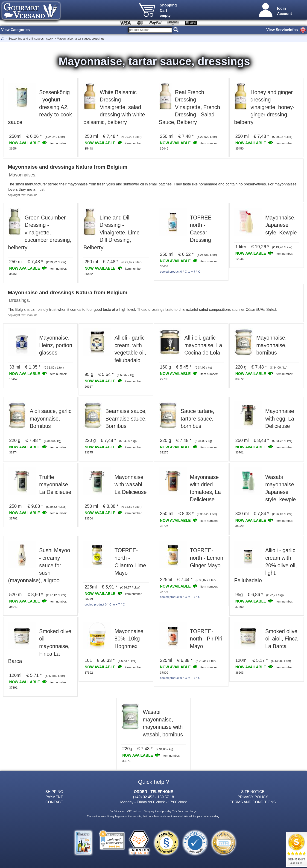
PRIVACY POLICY (253, 797)
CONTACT (54, 802)
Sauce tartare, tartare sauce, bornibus (198, 419)
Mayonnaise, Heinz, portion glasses (56, 345)
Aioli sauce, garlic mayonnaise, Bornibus (51, 419)
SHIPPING (54, 792)
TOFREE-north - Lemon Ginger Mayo (207, 558)
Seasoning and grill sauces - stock (31, 39)
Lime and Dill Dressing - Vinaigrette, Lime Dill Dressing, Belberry (111, 233)
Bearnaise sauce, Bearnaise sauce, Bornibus (126, 419)
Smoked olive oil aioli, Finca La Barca (282, 639)
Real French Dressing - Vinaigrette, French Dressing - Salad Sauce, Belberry (190, 107)
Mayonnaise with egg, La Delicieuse (280, 419)
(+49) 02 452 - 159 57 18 (154, 797)
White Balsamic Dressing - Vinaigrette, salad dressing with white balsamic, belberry (114, 107)
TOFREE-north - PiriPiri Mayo (206, 639)
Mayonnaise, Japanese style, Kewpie (281, 225)
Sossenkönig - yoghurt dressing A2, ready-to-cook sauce (40, 107)
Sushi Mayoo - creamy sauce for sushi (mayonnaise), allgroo (39, 565)
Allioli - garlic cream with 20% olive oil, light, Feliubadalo (266, 565)
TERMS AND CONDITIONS (253, 802)
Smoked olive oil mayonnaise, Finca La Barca (40, 646)
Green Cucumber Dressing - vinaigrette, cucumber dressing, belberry (40, 233)
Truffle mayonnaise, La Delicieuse (55, 485)
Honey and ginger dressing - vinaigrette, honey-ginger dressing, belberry (264, 107)
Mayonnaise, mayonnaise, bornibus (272, 345)
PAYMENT (54, 797)
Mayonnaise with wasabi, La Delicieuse (131, 485)
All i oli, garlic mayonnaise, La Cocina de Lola (203, 345)
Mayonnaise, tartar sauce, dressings (81, 39)
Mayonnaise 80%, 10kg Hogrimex (129, 639)
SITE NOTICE (253, 792)
